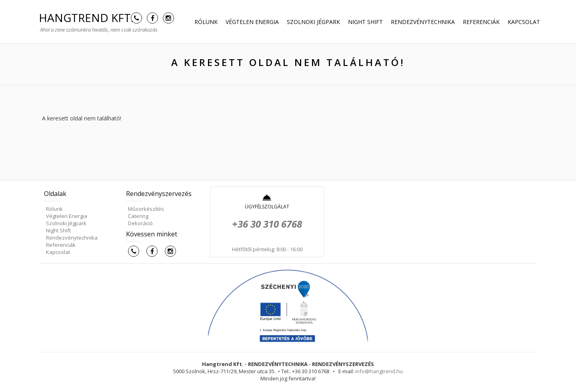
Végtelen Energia (252, 22)
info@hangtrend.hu (379, 371)
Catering (138, 216)
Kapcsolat (524, 22)
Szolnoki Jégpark (313, 22)
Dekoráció (140, 223)
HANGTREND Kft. (86, 18)
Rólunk (206, 22)
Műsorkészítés (146, 209)
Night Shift (365, 22)
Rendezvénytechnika (423, 22)
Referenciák (481, 22)
